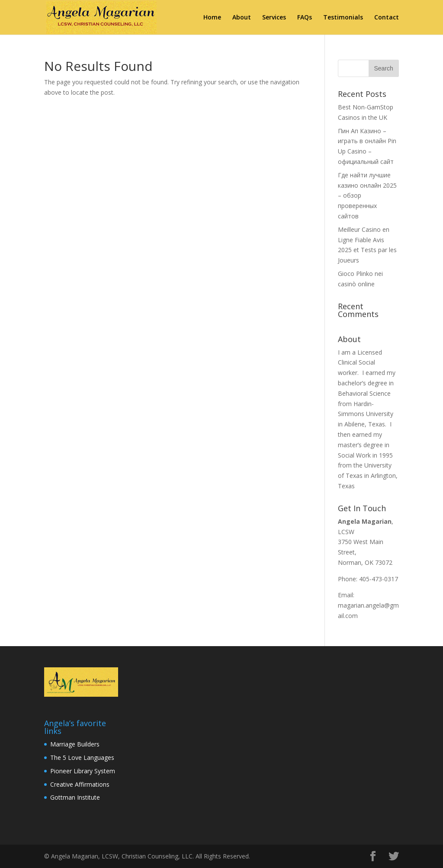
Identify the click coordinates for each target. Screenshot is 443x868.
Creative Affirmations (80, 784)
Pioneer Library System (83, 771)
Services (274, 18)
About (242, 18)
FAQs (305, 18)
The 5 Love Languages (82, 757)
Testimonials (343, 18)
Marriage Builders (75, 744)
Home (212, 18)
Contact (387, 18)
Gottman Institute (75, 797)
